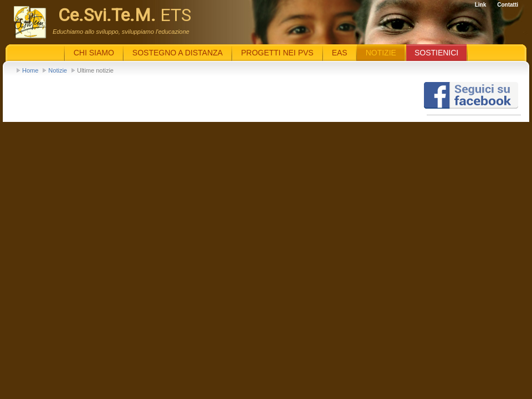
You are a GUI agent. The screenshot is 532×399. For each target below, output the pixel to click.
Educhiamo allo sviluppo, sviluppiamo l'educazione (121, 32)
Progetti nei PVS (277, 53)
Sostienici (436, 53)
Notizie (58, 70)
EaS (340, 53)
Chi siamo (94, 53)
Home (30, 70)
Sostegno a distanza (178, 53)
